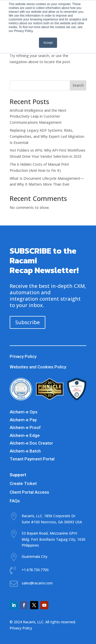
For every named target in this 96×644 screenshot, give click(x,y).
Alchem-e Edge (25, 435)
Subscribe (28, 322)
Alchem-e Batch (25, 451)
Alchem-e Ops (24, 412)
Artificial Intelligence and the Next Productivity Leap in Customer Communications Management (38, 116)
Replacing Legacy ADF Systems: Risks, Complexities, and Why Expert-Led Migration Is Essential (47, 136)
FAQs (15, 501)
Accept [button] (48, 43)
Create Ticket (23, 483)
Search (78, 85)
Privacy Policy (23, 356)
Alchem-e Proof (25, 427)
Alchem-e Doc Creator (31, 443)
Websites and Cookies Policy (38, 367)
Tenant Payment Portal (32, 459)
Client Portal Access (29, 492)
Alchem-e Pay (23, 420)
